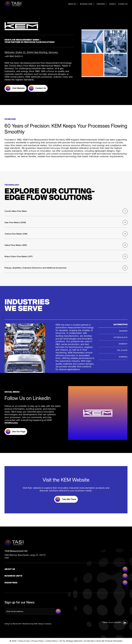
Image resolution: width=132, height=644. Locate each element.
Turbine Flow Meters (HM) (66, 234)
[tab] (113, 326)
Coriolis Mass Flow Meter (66, 211)
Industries (66, 583)
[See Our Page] (16, 432)
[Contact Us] (38, 88)
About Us (66, 569)
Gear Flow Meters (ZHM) (66, 222)
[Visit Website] (16, 88)
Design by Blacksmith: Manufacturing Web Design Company (28, 624)
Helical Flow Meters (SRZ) (66, 245)
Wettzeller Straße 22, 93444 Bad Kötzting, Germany (31, 52)
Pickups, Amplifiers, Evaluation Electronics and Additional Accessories (66, 268)
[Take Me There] (66, 499)
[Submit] (58, 611)
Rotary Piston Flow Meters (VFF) (66, 256)
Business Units (66, 576)
